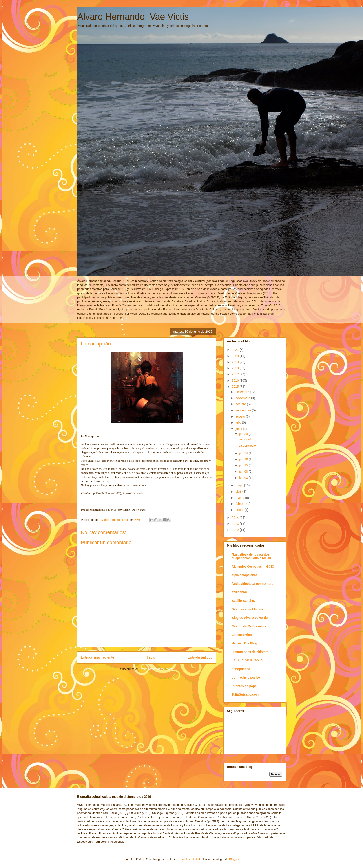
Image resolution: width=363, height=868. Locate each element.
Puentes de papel (245, 686)
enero (240, 510)
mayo (240, 485)
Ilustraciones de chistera (250, 652)
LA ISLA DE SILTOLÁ (247, 660)
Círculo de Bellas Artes (249, 626)
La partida (246, 439)
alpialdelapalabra (244, 575)
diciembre (243, 392)
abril (239, 492)
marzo (240, 498)
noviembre (243, 398)
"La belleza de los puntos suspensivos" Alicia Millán (251, 556)
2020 (236, 356)
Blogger (234, 859)
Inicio (151, 657)
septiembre (244, 410)
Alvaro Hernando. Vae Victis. (134, 17)
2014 (236, 518)
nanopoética (241, 669)
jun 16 (244, 459)
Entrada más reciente (97, 657)
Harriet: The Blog (244, 643)
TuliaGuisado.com (245, 694)
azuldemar (239, 592)
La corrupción (248, 446)
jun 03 (244, 478)
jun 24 (244, 453)
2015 (236, 387)
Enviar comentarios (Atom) (156, 669)
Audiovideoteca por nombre (252, 584)
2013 (236, 524)
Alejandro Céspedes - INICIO (253, 567)
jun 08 (244, 472)
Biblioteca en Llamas (247, 609)
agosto (241, 416)
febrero (241, 504)
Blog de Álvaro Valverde (250, 618)
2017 (236, 374)
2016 (236, 380)
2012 (236, 530)
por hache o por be (246, 677)
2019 (236, 362)
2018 (236, 368)
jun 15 (244, 465)
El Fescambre (242, 635)
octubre (241, 404)
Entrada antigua (200, 657)
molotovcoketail (190, 859)
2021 (236, 350)
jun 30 (244, 434)
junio (239, 429)
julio (239, 422)
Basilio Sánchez (244, 601)
